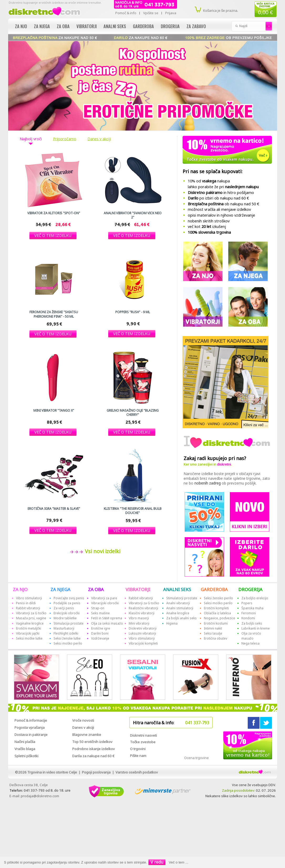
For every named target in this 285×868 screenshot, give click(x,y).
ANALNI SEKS (177, 589)
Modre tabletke (65, 618)
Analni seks (115, 26)
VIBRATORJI (138, 589)
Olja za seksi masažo (107, 623)
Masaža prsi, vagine (31, 618)
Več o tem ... (179, 862)
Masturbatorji (64, 628)
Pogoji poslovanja (96, 772)
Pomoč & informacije (31, 720)
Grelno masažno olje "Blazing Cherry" (133, 413)
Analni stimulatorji (180, 608)
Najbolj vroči (31, 139)
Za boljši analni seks (182, 618)
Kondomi (248, 618)
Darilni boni (100, 633)
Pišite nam (138, 756)
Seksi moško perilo (68, 643)
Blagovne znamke (87, 735)
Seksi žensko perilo (218, 598)
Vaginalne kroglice (30, 623)
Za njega (42, 26)
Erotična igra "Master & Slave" (54, 509)
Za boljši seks (252, 623)
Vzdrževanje (100, 638)
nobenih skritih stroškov (209, 221)
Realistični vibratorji (143, 608)
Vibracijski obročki (105, 603)
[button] (53, 235)
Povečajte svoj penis (69, 598)
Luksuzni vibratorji (142, 633)
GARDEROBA (214, 589)
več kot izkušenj (207, 226)
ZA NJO (20, 589)
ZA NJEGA (60, 589)
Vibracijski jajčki (28, 633)
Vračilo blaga (25, 749)
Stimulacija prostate (69, 623)
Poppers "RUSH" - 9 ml (133, 312)
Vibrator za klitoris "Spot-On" (54, 213)
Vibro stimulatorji (29, 598)
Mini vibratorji (139, 623)
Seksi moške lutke (29, 638)
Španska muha (252, 608)
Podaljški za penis (67, 603)
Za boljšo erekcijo (255, 598)
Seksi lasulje (213, 633)
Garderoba (143, 26)
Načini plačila (25, 742)
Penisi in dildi (26, 603)
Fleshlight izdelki (66, 633)
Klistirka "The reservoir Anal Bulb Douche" (133, 511)
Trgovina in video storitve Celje (52, 772)
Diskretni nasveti (143, 735)
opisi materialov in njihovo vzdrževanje (221, 215)
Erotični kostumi (216, 623)
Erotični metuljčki (28, 628)
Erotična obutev (216, 638)
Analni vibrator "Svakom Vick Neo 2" (133, 215)
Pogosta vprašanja (30, 727)
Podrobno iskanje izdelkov (94, 749)
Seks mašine (100, 613)
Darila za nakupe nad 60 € (93, 756)
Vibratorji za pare (104, 598)
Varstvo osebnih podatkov (137, 772)
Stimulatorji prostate (182, 598)
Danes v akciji (99, 139)
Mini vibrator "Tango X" (54, 411)
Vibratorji (87, 26)
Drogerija (170, 26)
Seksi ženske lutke (67, 638)
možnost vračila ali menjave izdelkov (219, 209)
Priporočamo (65, 139)
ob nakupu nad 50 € (224, 204)
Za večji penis (64, 608)
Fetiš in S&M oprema (107, 618)
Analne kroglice (178, 613)
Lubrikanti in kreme (256, 628)
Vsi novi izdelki (102, 551)
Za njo (21, 26)
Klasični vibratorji (142, 613)
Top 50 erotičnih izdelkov (92, 742)
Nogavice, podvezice (219, 618)
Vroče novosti (83, 720)
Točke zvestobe (143, 742)
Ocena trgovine (196, 758)
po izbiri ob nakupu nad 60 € (218, 198)
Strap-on (98, 608)
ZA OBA (96, 589)
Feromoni (249, 613)
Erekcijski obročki (67, 613)
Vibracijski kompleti (143, 643)
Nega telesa (250, 643)
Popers (247, 603)
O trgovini (138, 749)
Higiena (172, 623)
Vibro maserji (139, 618)
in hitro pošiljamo (221, 193)
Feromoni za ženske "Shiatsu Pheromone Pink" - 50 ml (54, 314)
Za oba (63, 26)
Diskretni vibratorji (143, 628)
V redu (157, 862)
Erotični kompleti (216, 608)
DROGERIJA (250, 589)
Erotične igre (101, 628)
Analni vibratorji (178, 603)
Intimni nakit (213, 628)
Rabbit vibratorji (28, 608)
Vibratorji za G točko (31, 613)
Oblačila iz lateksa (217, 613)
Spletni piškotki (26, 756)
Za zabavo (196, 26)
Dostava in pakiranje (31, 735)
